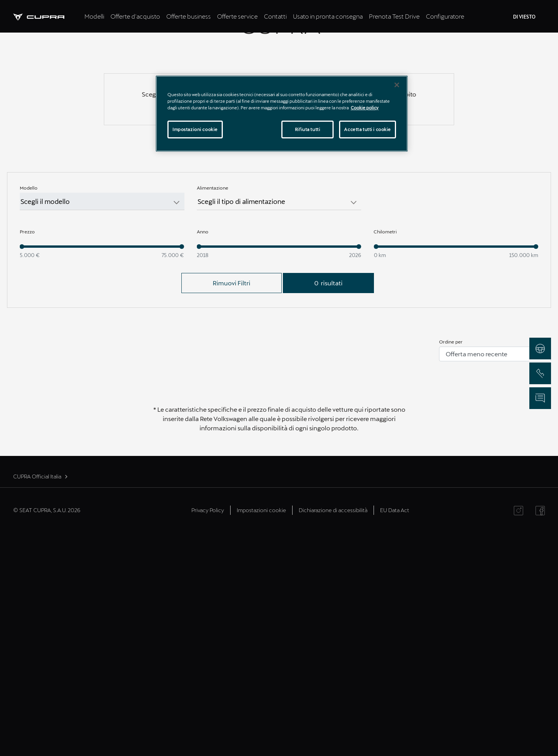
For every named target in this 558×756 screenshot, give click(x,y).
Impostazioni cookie (261, 733)
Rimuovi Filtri (232, 506)
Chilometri (385, 455)
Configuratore (445, 16)
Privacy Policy (208, 733)
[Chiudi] (397, 85)
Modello (29, 411)
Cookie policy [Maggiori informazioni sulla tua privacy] (365, 108)
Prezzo (27, 455)
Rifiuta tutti (307, 129)
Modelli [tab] (94, 16)
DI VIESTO (524, 17)
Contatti (275, 16)
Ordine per (451, 565)
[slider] (22, 470)
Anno (203, 455)
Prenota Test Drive (394, 16)
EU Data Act (395, 733)
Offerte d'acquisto (135, 16)
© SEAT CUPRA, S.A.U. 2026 (47, 733)
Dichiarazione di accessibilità (333, 733)
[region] (282, 114)
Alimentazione (213, 411)
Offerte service (237, 16)
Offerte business (189, 16)
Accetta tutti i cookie (368, 129)
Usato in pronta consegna (328, 16)
